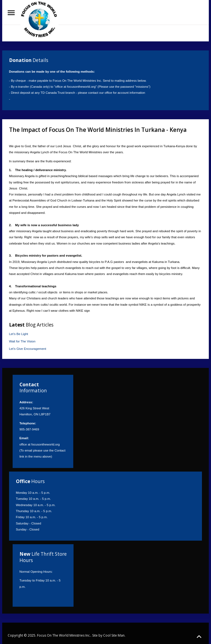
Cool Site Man (114, 635)
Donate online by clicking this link (34, 99)
